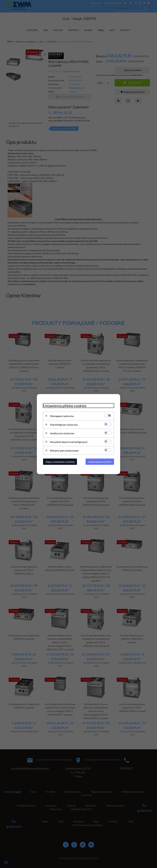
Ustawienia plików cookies (65, 405)
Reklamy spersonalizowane (64, 450)
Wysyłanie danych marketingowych (69, 442)
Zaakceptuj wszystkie (100, 462)
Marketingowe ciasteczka (64, 424)
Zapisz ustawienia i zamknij (60, 462)
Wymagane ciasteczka (62, 416)
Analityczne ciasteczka (62, 433)
